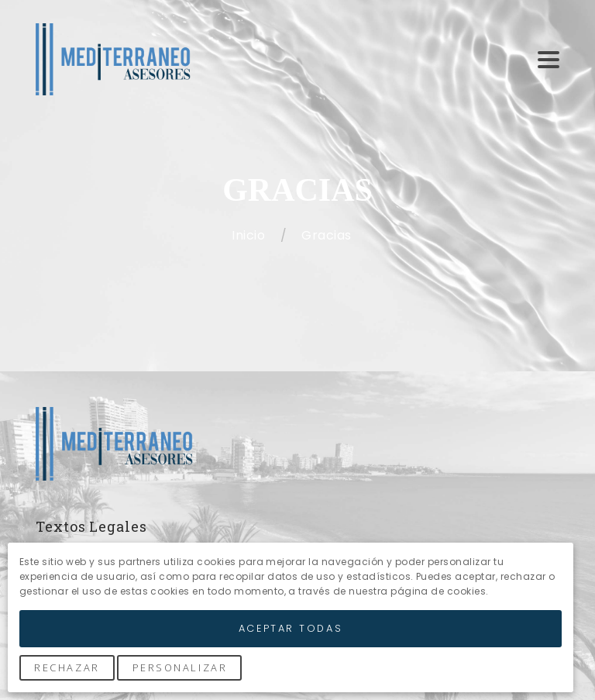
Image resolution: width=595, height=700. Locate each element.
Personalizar (180, 667)
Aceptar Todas (291, 628)
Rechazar (67, 667)
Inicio (250, 235)
